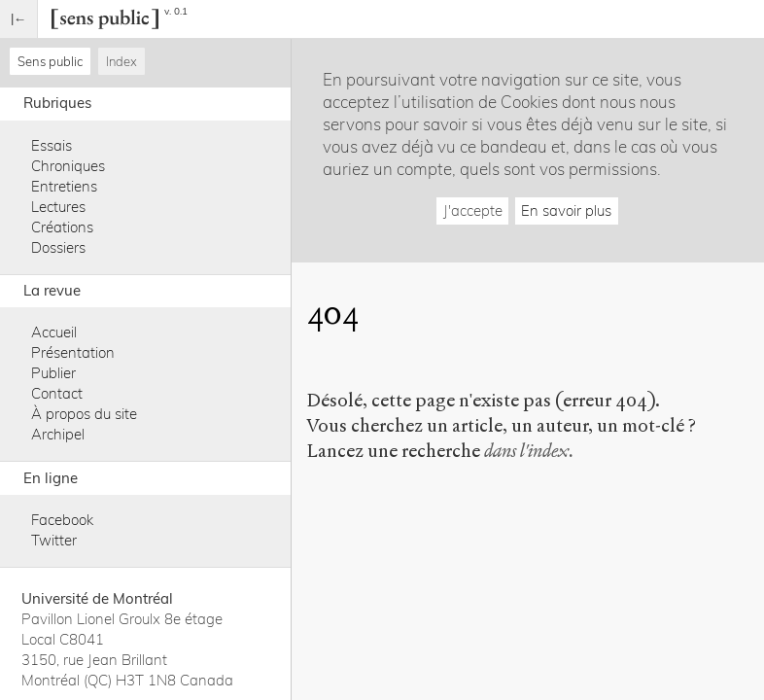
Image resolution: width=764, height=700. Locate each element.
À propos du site (84, 414)
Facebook (62, 520)
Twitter (54, 540)
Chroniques (68, 166)
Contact (57, 393)
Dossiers (58, 247)
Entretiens (64, 186)
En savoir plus (566, 210)
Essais (52, 145)
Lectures (58, 207)
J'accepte (473, 210)
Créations (62, 227)
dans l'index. (529, 451)
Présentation (73, 352)
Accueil (54, 332)
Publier (53, 373)
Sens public (50, 61)
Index (122, 61)
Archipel (58, 434)
